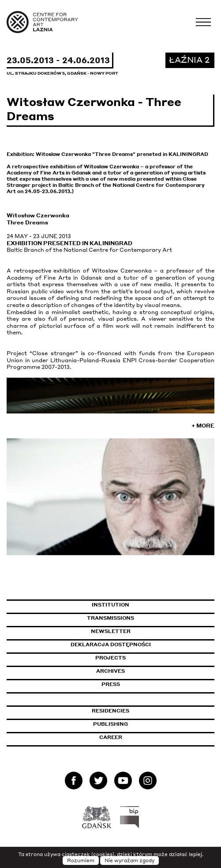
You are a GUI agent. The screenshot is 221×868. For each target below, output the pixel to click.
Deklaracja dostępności (111, 644)
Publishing (110, 724)
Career (111, 737)
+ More (203, 426)
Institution (110, 605)
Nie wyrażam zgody (129, 860)
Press (111, 684)
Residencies (110, 711)
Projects (110, 658)
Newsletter (111, 631)
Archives (110, 671)
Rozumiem (81, 860)
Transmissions (148, 618)
